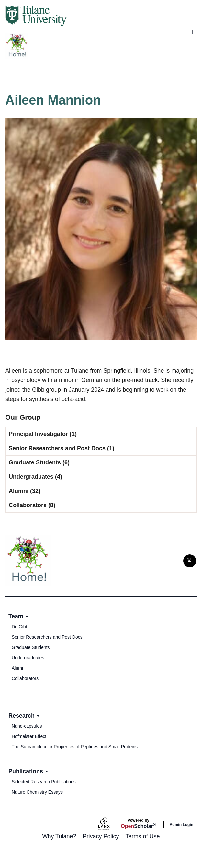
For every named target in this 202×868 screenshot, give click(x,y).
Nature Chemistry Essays (37, 792)
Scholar (138, 824)
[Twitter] (190, 561)
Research (24, 716)
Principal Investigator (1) (43, 434)
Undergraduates (28, 658)
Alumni (19, 668)
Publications (28, 771)
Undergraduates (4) (35, 477)
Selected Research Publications (44, 782)
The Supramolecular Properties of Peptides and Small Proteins (75, 747)
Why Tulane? (59, 836)
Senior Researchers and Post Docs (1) (62, 448)
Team (18, 616)
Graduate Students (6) (39, 462)
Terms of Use (143, 836)
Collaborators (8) (32, 505)
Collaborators (25, 678)
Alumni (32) (25, 491)
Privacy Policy (101, 836)
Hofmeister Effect (29, 736)
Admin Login (181, 825)
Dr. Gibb (20, 627)
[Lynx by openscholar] (109, 824)
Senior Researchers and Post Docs (47, 637)
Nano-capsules (27, 726)
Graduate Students (31, 647)
